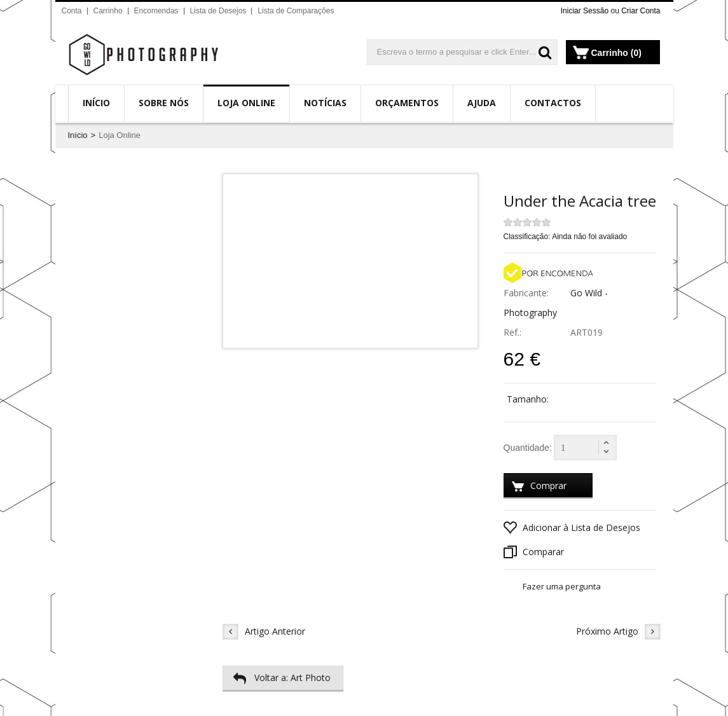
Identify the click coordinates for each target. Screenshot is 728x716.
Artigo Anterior (264, 632)
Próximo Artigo (618, 632)
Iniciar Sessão (585, 11)
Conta (72, 11)
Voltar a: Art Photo (282, 678)
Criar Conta (641, 11)
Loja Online (246, 103)
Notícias (325, 103)
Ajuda (482, 103)
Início (96, 103)
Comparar (534, 552)
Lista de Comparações (296, 11)
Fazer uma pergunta (562, 586)
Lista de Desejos (218, 11)
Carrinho (108, 11)
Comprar (539, 488)
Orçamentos (407, 103)
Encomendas (156, 11)
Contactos (553, 103)
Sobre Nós (164, 103)
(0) (636, 53)
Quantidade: (528, 448)
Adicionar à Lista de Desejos (572, 528)
